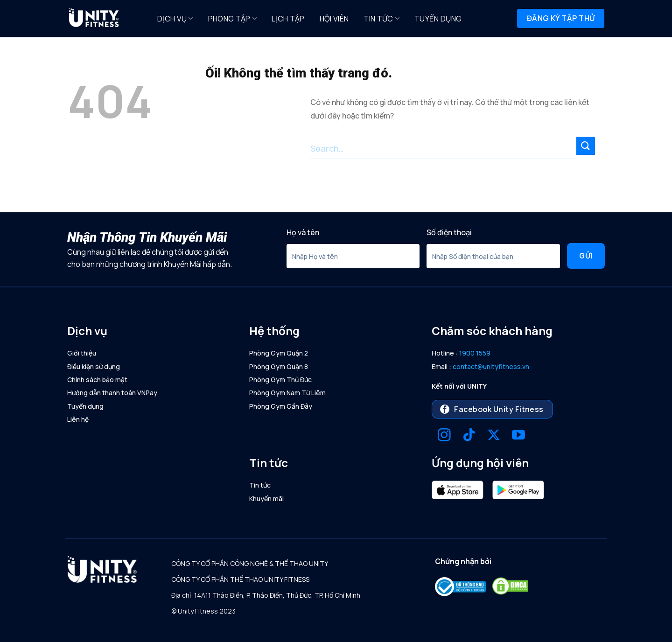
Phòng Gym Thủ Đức (280, 380)
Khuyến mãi (266, 499)
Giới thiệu (82, 353)
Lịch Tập (288, 19)
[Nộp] (586, 146)
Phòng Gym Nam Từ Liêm (287, 393)
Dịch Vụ (175, 19)
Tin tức (381, 19)
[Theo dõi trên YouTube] (518, 436)
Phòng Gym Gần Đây (281, 406)
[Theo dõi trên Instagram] (444, 436)
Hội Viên (334, 19)
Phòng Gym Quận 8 (279, 366)
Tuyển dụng (438, 19)
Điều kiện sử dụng (94, 366)
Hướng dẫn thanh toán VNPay (112, 393)
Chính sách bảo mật (97, 380)
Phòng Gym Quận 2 (279, 353)
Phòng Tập (232, 19)
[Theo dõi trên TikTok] (469, 436)
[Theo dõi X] (494, 436)
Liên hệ (78, 419)
